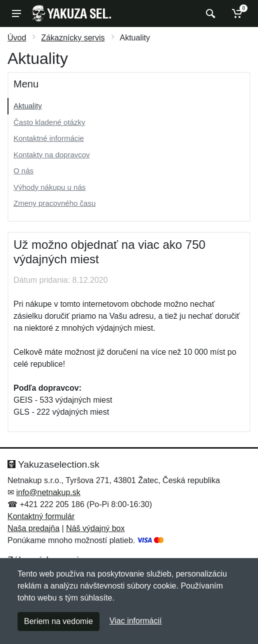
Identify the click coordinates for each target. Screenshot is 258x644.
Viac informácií (136, 621)
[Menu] (16, 13)
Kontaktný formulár (41, 516)
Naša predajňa (33, 528)
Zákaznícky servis (73, 38)
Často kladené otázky (49, 122)
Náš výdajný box (95, 528)
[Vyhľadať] (209, 13)
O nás (23, 171)
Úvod (17, 38)
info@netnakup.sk (48, 492)
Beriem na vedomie (58, 621)
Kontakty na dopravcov (52, 155)
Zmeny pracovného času (54, 203)
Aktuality (28, 106)
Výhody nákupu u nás (49, 187)
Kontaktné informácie (49, 138)
